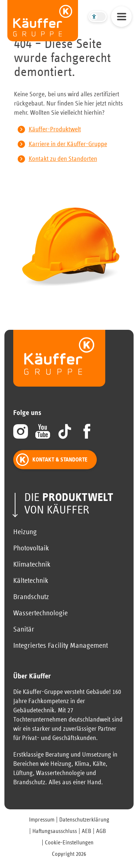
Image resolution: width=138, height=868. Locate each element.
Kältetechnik (31, 581)
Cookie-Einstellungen (69, 843)
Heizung (25, 532)
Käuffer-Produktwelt (55, 129)
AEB (86, 831)
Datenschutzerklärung (84, 820)
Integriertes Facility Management (61, 646)
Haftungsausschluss (55, 831)
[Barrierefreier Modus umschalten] (98, 17)
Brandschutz (31, 597)
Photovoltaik (31, 548)
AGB (101, 831)
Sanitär (24, 629)
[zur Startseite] (43, 21)
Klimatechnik (32, 564)
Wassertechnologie (40, 613)
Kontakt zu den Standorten (63, 159)
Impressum (42, 820)
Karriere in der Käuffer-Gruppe (68, 144)
